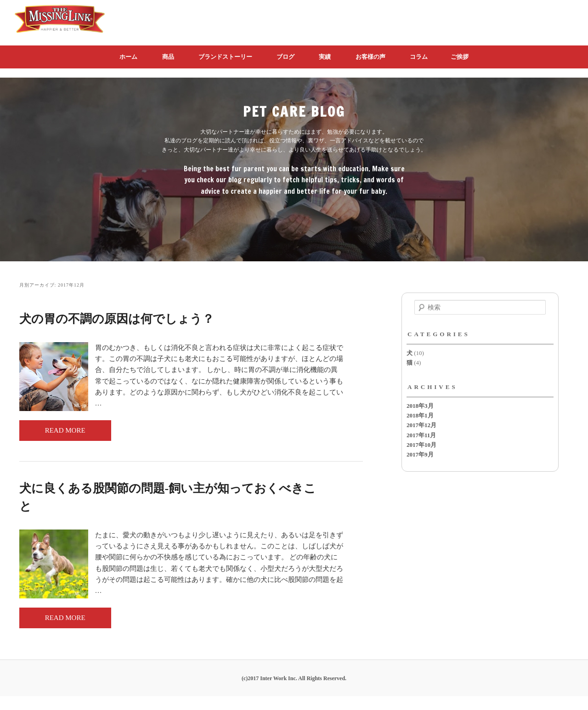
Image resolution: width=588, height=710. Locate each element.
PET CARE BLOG (294, 111)
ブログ (286, 57)
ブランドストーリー (225, 57)
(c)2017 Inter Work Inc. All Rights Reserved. (294, 678)
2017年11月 (421, 435)
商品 (168, 57)
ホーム (128, 57)
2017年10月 (421, 445)
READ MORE (65, 430)
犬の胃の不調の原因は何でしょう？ (117, 319)
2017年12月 (421, 425)
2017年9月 (420, 454)
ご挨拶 (460, 57)
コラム (419, 57)
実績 (325, 57)
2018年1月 (420, 415)
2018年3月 (420, 406)
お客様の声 (370, 57)
